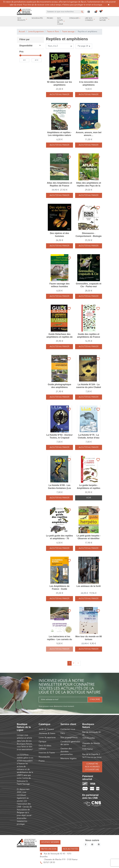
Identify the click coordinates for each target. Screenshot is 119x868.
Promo (42, 761)
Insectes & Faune (47, 753)
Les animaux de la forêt (89, 586)
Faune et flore (53, 32)
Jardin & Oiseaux (46, 729)
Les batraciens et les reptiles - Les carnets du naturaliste (59, 639)
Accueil (22, 32)
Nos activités (70, 849)
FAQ (63, 733)
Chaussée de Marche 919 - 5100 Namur (61, 860)
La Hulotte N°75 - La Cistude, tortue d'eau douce (89, 438)
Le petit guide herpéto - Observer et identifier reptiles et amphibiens (89, 539)
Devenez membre (50, 842)
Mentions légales (69, 759)
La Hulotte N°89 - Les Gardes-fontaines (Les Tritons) (59, 488)
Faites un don (49, 849)
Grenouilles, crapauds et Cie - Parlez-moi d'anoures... (89, 287)
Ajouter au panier (59, 95)
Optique (42, 742)
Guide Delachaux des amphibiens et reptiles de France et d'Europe (59, 337)
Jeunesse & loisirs (47, 733)
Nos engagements (69, 738)
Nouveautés (44, 757)
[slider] (20, 55)
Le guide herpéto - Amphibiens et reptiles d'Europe (89, 488)
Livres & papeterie (36, 32)
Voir (89, 498)
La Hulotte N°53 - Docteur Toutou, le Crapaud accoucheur (59, 438)
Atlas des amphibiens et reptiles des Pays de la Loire (89, 186)
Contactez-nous (68, 729)
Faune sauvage (68, 32)
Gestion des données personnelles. (67, 752)
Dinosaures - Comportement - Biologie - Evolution (89, 236)
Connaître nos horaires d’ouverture (92, 767)
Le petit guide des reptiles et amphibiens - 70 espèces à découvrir (59, 539)
